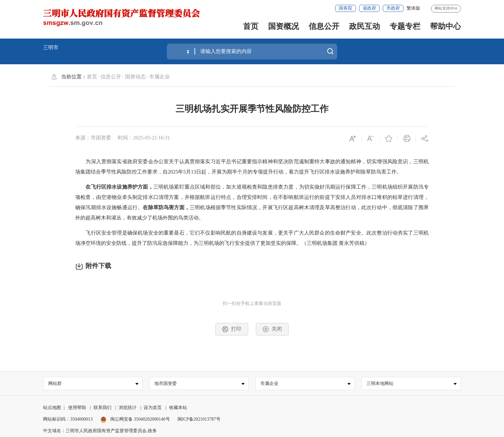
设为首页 (153, 408)
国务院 (346, 8)
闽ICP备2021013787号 (199, 419)
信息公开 (324, 26)
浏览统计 (128, 408)
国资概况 (283, 26)
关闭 (272, 329)
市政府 (393, 8)
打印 (232, 329)
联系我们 (103, 408)
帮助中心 (446, 26)
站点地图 (52, 408)
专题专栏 (405, 26)
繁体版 (413, 8)
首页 (251, 26)
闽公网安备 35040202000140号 (135, 419)
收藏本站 (178, 408)
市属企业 (159, 77)
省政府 (369, 8)
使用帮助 (77, 408)
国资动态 (135, 77)
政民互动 (364, 26)
